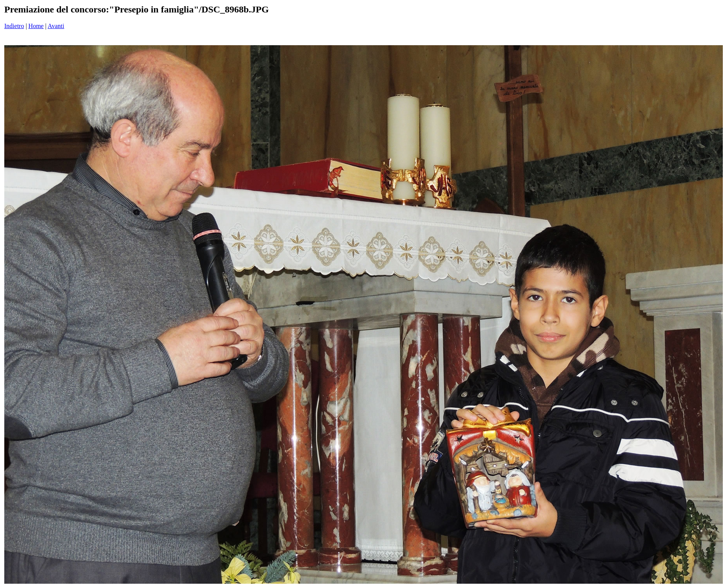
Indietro (14, 26)
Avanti (56, 26)
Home (36, 26)
